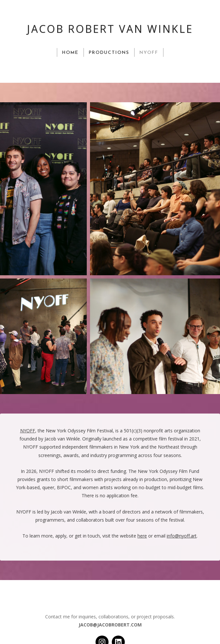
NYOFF (149, 53)
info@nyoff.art (182, 536)
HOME (70, 53)
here (142, 536)
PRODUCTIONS (109, 53)
